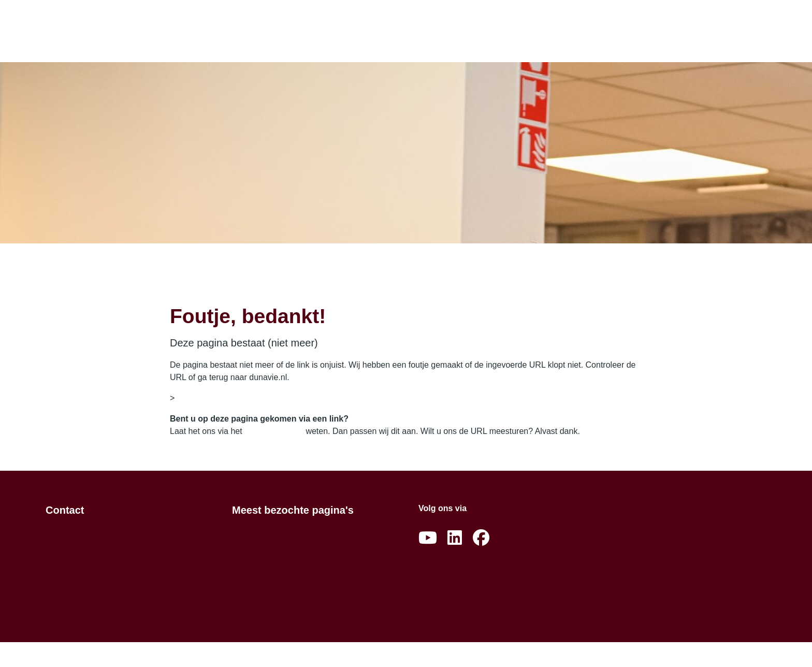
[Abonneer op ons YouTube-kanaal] (428, 538)
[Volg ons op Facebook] (481, 538)
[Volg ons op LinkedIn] (455, 538)
